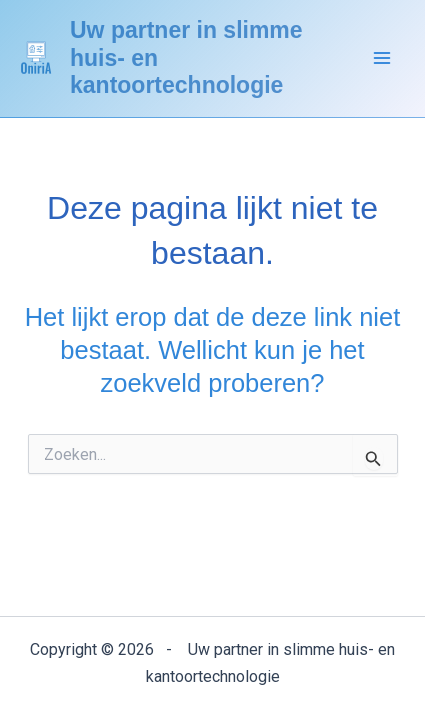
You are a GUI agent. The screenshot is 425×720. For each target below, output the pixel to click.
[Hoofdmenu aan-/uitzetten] (383, 59)
